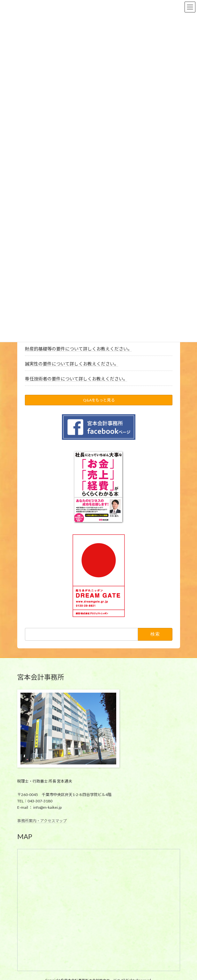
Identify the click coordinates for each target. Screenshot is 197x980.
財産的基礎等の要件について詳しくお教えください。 (78, 349)
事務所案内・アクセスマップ (42, 820)
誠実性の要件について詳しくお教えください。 (72, 364)
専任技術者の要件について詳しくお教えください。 (76, 379)
